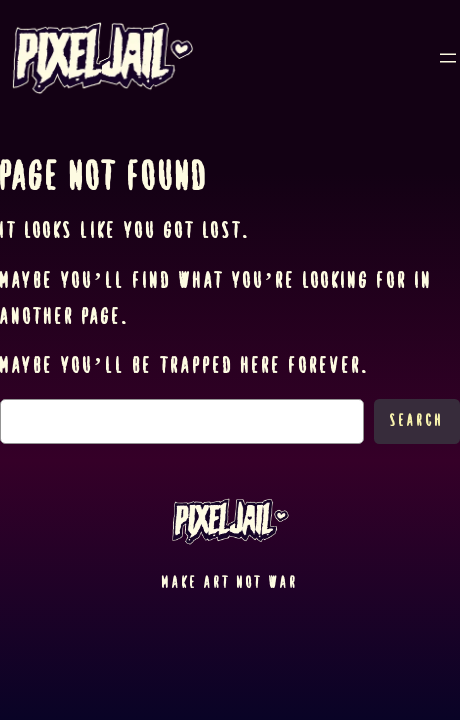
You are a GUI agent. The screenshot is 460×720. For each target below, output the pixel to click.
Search (417, 420)
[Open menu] (448, 58)
